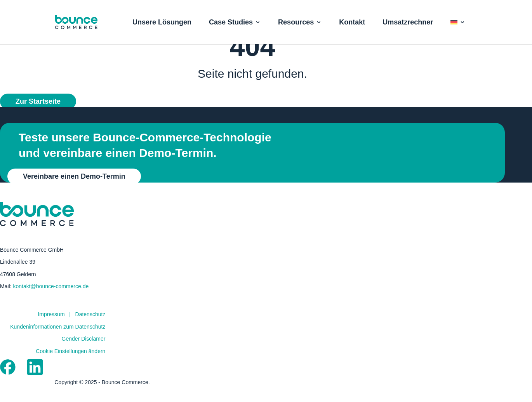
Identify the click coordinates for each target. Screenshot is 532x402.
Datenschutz (90, 327)
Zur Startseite (38, 115)
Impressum (51, 327)
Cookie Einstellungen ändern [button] (70, 364)
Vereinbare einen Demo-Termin (74, 190)
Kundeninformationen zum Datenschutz (58, 340)
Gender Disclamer (84, 352)
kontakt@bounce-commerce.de (51, 299)
